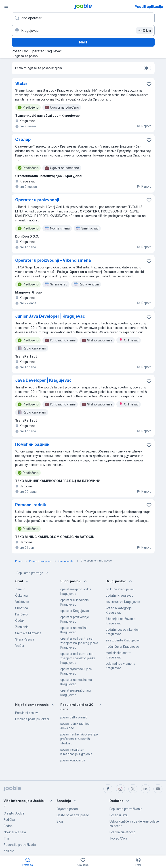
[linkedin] (145, 789)
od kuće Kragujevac (120, 589)
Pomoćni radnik (31, 505)
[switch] (147, 68)
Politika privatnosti (123, 832)
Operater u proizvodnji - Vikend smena (53, 260)
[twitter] (133, 789)
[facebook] (108, 789)
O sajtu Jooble (14, 813)
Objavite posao (67, 809)
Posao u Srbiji (119, 815)
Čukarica (21, 595)
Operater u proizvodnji (37, 200)
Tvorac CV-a (118, 838)
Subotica (22, 608)
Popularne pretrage (33, 573)
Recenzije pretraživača (20, 845)
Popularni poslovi (27, 713)
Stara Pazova (25, 639)
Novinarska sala (15, 832)
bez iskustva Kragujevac (123, 602)
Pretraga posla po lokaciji (33, 719)
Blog (60, 821)
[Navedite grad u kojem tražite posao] (83, 30)
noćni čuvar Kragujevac (122, 646)
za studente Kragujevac (123, 640)
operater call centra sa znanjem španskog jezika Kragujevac (78, 658)
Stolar (21, 83)
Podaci (8, 826)
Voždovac (22, 602)
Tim (6, 838)
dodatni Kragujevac (120, 595)
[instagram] (120, 789)
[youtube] (158, 789)
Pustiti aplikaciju (149, 6)
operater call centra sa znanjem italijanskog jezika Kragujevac (79, 643)
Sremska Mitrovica (28, 633)
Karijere (9, 851)
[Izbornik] (6, 6)
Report (144, 126)
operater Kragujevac (75, 611)
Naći (83, 42)
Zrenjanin (22, 627)
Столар (23, 139)
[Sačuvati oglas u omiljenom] (149, 84)
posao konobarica (73, 760)
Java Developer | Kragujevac (43, 380)
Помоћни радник (32, 444)
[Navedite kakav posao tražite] (83, 18)
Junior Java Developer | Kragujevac (50, 316)
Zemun (20, 589)
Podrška (9, 820)
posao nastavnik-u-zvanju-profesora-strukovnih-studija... (79, 739)
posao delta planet (74, 717)
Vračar (20, 646)
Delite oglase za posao (73, 815)
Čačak (20, 620)
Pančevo (21, 614)
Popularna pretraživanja (126, 809)
